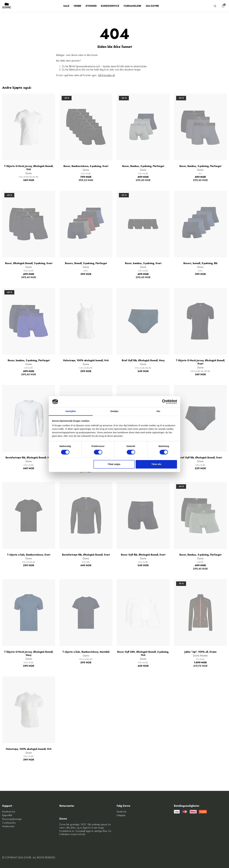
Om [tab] (158, 411)
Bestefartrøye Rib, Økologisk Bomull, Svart (86, 555)
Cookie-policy (9, 823)
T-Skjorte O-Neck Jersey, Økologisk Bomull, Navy (29, 654)
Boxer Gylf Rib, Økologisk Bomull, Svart (143, 555)
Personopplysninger (12, 819)
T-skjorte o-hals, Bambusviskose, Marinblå (86, 652)
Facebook (122, 812)
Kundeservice (110, 6)
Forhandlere (133, 6)
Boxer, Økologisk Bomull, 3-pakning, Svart (29, 263)
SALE (66, 6)
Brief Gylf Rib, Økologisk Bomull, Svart (200, 458)
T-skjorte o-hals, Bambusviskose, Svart (29, 555)
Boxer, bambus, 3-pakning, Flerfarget (29, 360)
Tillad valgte (114, 464)
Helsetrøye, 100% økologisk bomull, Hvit (86, 360)
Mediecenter (8, 826)
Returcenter (67, 806)
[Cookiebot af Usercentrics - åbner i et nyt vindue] (164, 402)
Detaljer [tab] (114, 411)
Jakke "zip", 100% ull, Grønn (200, 652)
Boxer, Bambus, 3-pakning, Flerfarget (143, 166)
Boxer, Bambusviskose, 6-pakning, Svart (86, 166)
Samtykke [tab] (71, 411)
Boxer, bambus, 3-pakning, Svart (143, 263)
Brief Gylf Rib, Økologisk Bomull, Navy (143, 360)
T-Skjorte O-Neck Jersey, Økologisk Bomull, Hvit (29, 168)
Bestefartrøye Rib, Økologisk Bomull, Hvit (29, 458)
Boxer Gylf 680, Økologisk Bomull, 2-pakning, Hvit (143, 654)
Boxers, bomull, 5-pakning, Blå (200, 263)
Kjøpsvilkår (7, 815)
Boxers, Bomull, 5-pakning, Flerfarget (86, 263)
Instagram (121, 815)
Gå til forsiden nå (106, 75)
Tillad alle (156, 464)
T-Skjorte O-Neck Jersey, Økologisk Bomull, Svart (200, 362)
